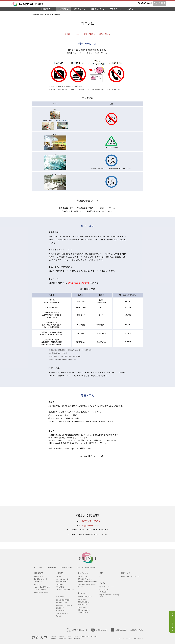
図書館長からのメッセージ (42, 579)
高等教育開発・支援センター (131, 576)
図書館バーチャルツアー (41, 592)
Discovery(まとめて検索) (64, 605)
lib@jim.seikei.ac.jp (91, 525)
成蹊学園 (54, 638)
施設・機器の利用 (61, 582)
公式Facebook (119, 630)
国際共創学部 (84, 637)
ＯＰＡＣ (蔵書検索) (63, 600)
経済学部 (54, 637)
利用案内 (59, 573)
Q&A (101, 573)
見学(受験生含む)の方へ (85, 597)
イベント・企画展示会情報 (86, 567)
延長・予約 (104, 34)
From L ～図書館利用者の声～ (43, 587)
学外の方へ (82, 593)
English (149, 3)
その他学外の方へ (83, 613)
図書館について (39, 576)
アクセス (142, 3)
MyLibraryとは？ (104, 589)
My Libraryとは (71, 448)
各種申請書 (59, 584)
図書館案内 (38, 573)
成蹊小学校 (62, 638)
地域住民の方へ (82, 605)
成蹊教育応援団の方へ (84, 602)
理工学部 (94, 637)
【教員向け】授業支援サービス (65, 590)
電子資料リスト (60, 611)
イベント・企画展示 (40, 590)
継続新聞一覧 (60, 608)
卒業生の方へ (82, 599)
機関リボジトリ (61, 603)
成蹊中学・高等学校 (74, 638)
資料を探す (60, 596)
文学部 (76, 637)
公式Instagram (99, 630)
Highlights (52, 567)
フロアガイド (38, 582)
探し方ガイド (60, 616)
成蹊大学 (40, 638)
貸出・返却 (88, 34)
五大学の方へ (82, 607)
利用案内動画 (60, 587)
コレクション (83, 573)
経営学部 (62, 637)
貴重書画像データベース (85, 579)
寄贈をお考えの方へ (84, 610)
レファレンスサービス (62, 579)
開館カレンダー (173, 622)
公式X (78, 630)
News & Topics (66, 567)
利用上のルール (71, 34)
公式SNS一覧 (137, 630)
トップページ (39, 567)
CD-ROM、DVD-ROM (62, 613)
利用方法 (58, 576)
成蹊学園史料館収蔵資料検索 (87, 582)
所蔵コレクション (83, 576)
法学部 (69, 637)
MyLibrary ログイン (106, 587)
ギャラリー (37, 584)
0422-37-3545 (91, 521)
